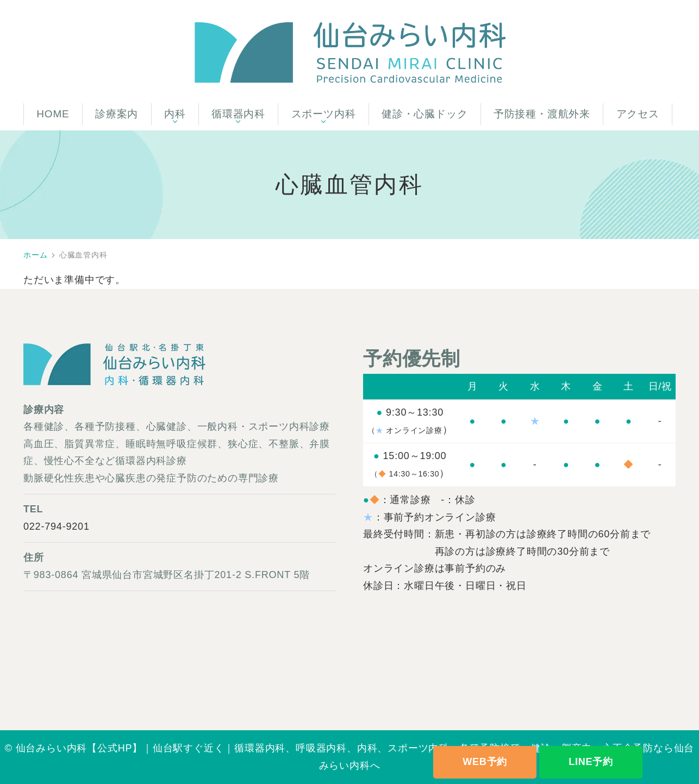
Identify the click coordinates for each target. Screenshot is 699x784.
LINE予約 (591, 762)
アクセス (638, 114)
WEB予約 (485, 762)
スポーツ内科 (324, 114)
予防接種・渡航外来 (542, 114)
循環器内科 (238, 114)
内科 (175, 114)
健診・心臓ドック (425, 114)
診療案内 (117, 114)
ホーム (35, 255)
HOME (53, 114)
